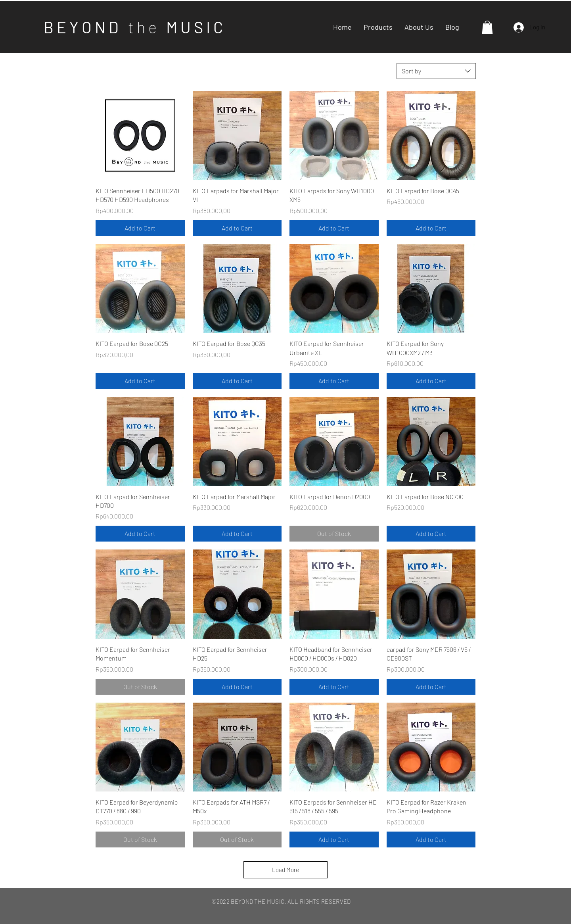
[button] (487, 27)
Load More (285, 870)
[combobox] (436, 71)
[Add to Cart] (140, 228)
